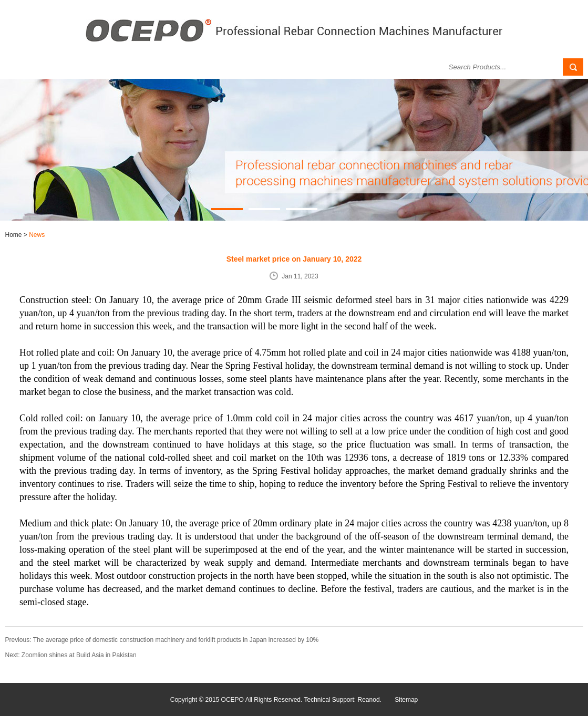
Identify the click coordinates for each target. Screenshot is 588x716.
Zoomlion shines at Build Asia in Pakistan (79, 655)
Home (14, 235)
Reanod (369, 700)
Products (117, 67)
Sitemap (406, 700)
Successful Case (253, 67)
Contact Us (389, 67)
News (179, 67)
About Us (56, 67)
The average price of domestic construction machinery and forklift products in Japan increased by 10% (176, 640)
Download (328, 67)
